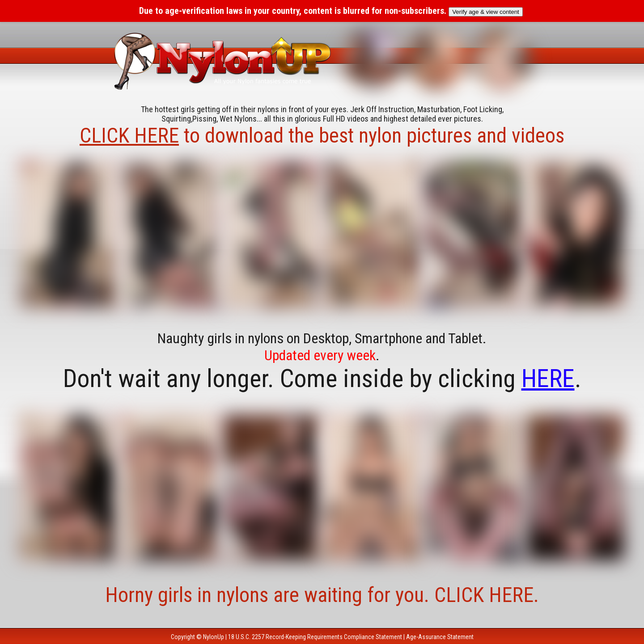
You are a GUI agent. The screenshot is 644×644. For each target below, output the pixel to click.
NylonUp (214, 637)
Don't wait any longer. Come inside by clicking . (322, 379)
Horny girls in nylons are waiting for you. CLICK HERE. (322, 595)
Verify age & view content (486, 12)
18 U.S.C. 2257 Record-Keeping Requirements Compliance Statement (315, 637)
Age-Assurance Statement (440, 637)
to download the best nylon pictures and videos (322, 135)
